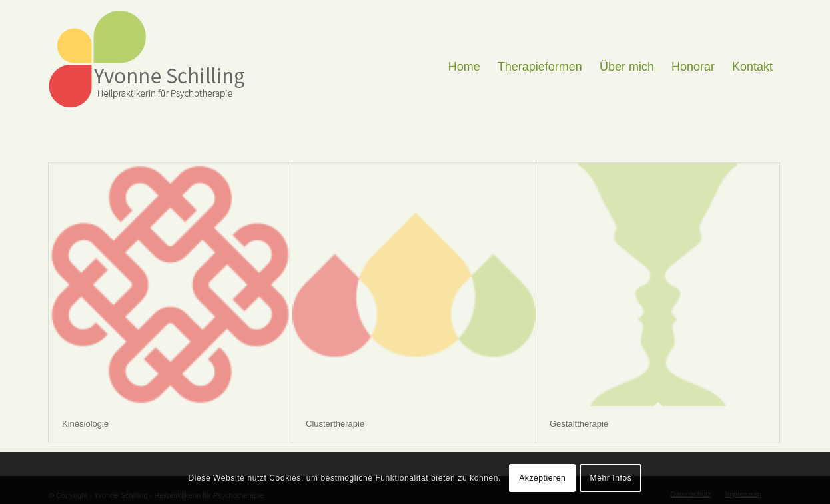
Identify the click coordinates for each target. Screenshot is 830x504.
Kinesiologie (85, 424)
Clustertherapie (335, 424)
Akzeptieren (542, 478)
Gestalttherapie (579, 424)
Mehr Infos (611, 478)
